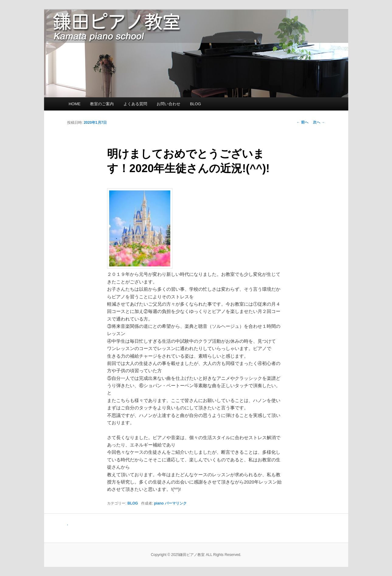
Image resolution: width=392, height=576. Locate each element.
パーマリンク (176, 503)
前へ (302, 122)
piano (159, 503)
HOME (75, 104)
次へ (319, 122)
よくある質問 (135, 104)
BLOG (196, 104)
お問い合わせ (168, 104)
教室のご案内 (102, 104)
